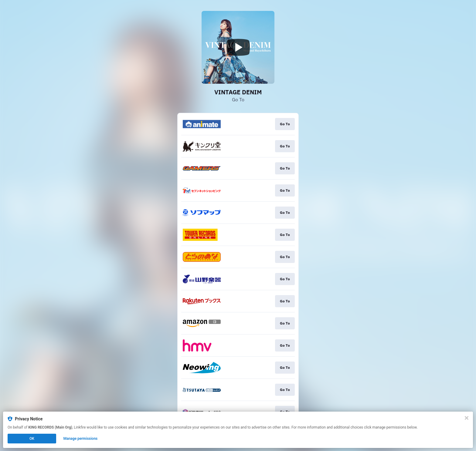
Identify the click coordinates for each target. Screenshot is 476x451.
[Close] (467, 418)
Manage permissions (81, 439)
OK (32, 439)
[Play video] (238, 47)
